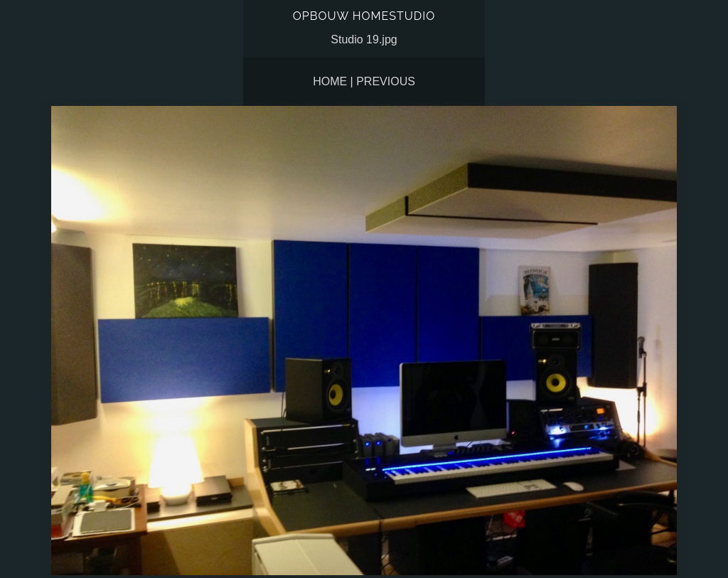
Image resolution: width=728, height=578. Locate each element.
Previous (386, 81)
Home (330, 81)
